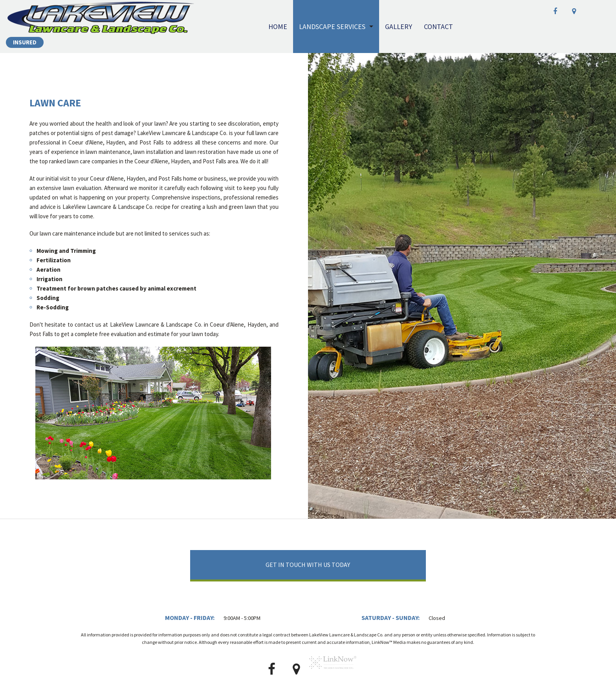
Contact (438, 27)
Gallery (399, 27)
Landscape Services (332, 27)
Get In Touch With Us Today (308, 565)
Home (278, 27)
